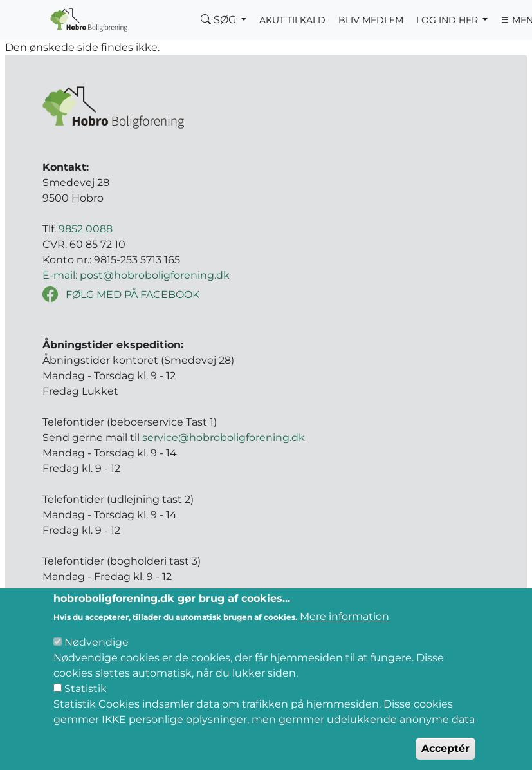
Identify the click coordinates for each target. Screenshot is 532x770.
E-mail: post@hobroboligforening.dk (136, 275)
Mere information (344, 635)
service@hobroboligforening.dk (224, 437)
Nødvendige (96, 661)
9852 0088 (86, 229)
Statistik (86, 707)
